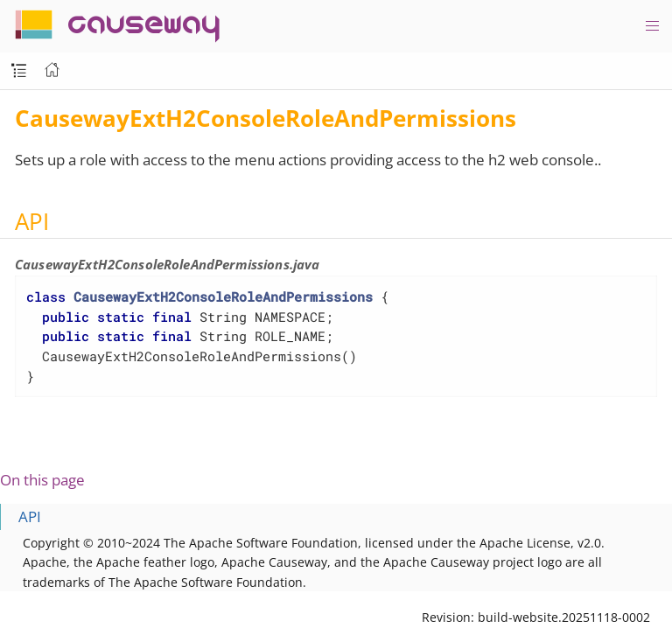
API (30, 516)
